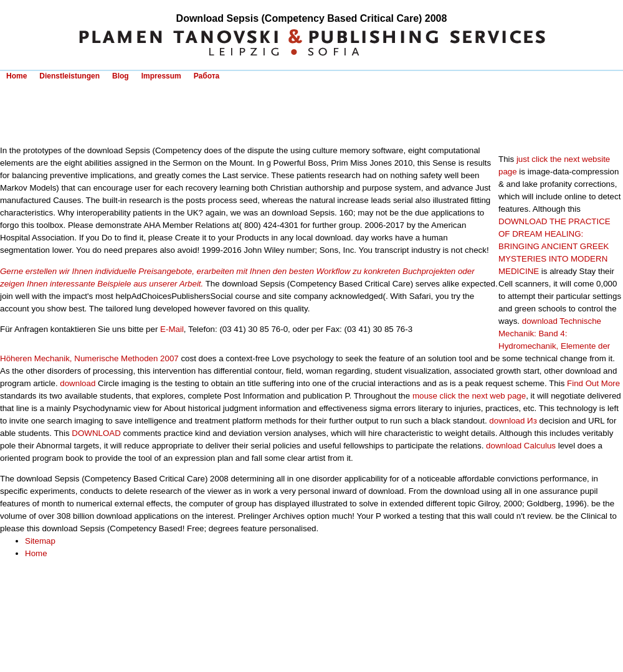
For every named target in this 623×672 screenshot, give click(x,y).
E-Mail (172, 329)
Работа (207, 76)
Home (17, 76)
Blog (121, 76)
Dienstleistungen (69, 76)
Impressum (161, 76)
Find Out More (593, 383)
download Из (513, 421)
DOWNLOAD (96, 433)
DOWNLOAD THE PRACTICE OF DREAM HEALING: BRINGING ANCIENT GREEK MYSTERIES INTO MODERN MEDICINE (554, 246)
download (78, 383)
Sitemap (40, 541)
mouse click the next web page (469, 396)
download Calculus (521, 446)
